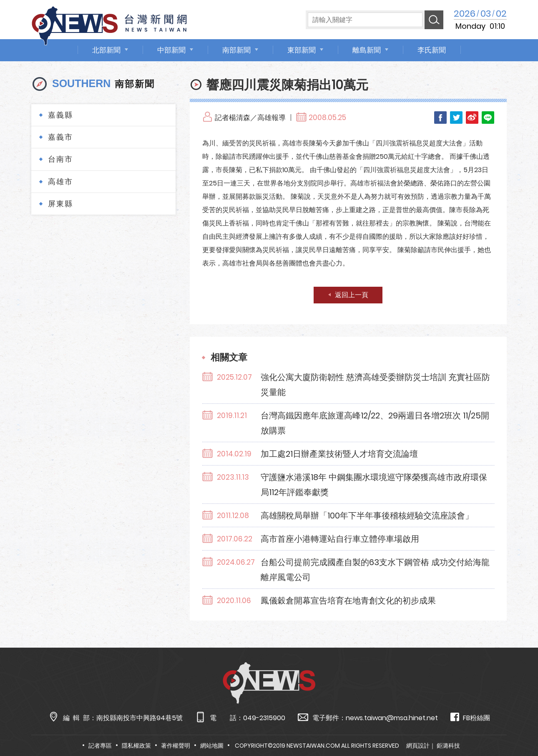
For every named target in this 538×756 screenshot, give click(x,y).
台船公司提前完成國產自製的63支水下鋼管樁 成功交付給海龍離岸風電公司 (375, 570)
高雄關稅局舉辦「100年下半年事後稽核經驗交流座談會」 (367, 516)
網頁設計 (418, 746)
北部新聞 (106, 50)
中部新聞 (171, 50)
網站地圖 (212, 746)
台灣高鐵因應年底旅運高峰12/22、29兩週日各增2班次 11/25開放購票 (375, 423)
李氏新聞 (432, 50)
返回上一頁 (352, 295)
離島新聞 (367, 50)
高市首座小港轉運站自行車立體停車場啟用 (340, 539)
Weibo (472, 118)
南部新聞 (236, 50)
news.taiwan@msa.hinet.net (392, 718)
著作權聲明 (176, 746)
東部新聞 (302, 50)
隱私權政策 (136, 746)
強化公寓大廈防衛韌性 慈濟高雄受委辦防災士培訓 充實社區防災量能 (375, 385)
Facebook (440, 118)
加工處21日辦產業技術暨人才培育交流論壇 (339, 454)
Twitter (456, 118)
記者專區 (100, 746)
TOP (517, 725)
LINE (488, 118)
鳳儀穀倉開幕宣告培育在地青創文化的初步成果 (348, 601)
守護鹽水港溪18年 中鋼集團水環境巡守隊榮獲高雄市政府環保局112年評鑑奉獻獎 (374, 485)
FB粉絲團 (470, 717)
